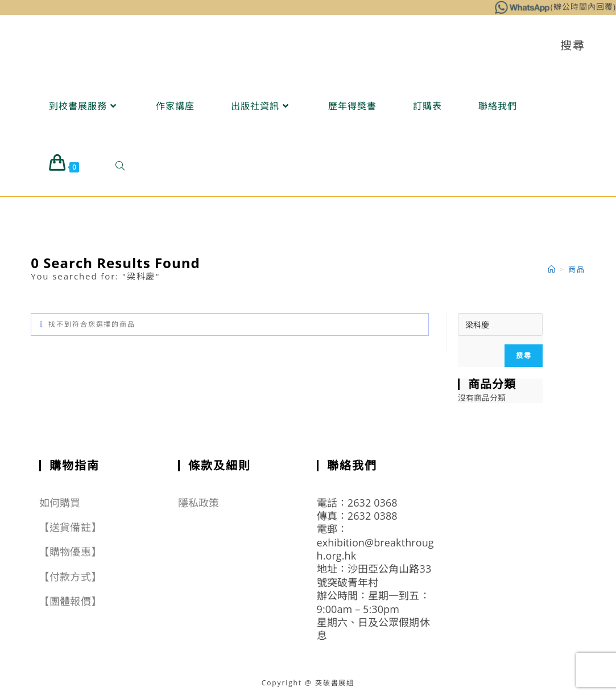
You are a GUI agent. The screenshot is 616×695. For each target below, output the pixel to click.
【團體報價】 (70, 601)
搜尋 (523, 355)
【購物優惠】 (70, 552)
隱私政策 (199, 503)
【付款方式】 (70, 577)
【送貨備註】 (70, 527)
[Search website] (120, 166)
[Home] (552, 269)
